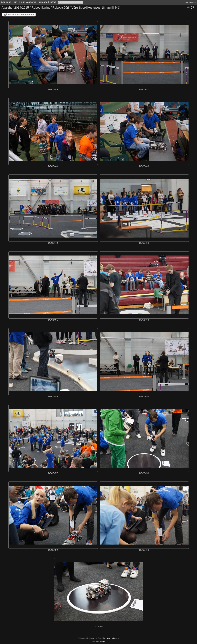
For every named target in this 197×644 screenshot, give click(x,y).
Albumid (6, 2)
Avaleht (7, 8)
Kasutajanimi (190, 2)
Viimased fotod (47, 2)
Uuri (15, 2)
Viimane (116, 638)
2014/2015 (22, 8)
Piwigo (103, 642)
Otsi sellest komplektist (21, 15)
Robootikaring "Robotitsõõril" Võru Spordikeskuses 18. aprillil (73, 8)
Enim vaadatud (28, 2)
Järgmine (106, 638)
